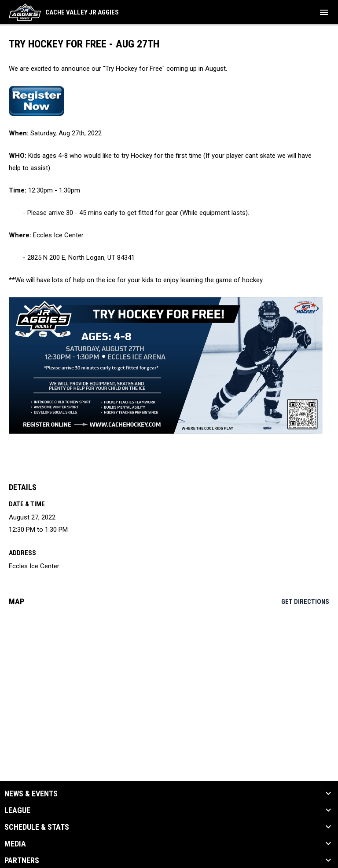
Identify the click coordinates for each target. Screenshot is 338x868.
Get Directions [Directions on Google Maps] (305, 602)
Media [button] (15, 844)
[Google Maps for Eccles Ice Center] (169, 680)
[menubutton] (324, 12)
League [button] (17, 810)
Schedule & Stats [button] (37, 827)
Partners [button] (22, 861)
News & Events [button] (31, 794)
